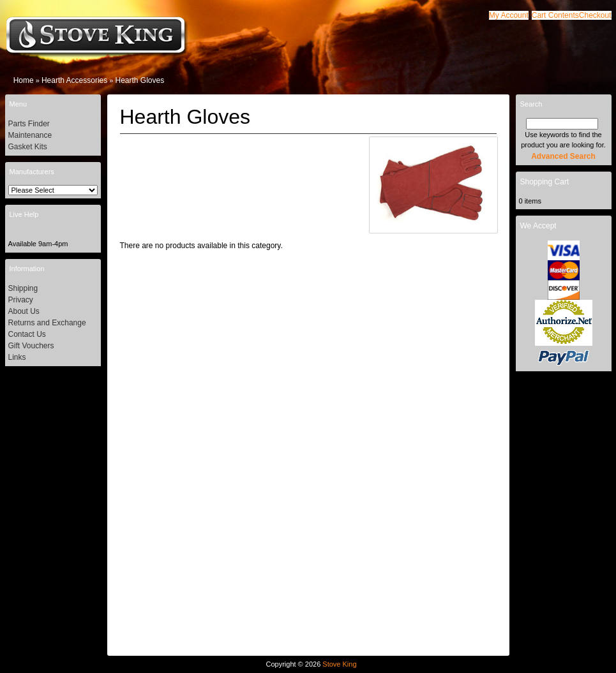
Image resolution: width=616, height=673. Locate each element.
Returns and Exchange (47, 323)
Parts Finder (29, 124)
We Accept (538, 226)
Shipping (23, 288)
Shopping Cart (545, 182)
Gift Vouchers (31, 346)
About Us (24, 311)
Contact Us (27, 334)
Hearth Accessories (74, 80)
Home (24, 80)
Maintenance (30, 135)
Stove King (339, 664)
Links (17, 357)
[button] (555, 15)
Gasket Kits (28, 147)
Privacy (21, 300)
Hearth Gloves (140, 80)
